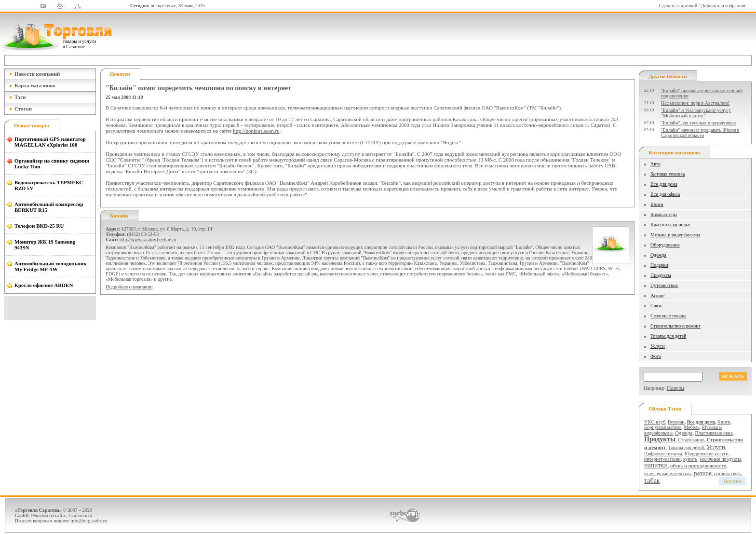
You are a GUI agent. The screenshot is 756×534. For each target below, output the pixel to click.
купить (690, 459)
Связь (656, 306)
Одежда (658, 255)
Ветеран (676, 422)
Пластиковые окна (714, 433)
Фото (656, 356)
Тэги (20, 97)
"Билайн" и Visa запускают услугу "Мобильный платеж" (696, 113)
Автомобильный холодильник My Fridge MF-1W (51, 266)
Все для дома (664, 184)
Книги (657, 204)
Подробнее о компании (129, 287)
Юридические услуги (707, 454)
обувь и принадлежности (698, 466)
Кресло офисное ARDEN (44, 285)
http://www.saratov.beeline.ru (148, 240)
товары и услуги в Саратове (79, 44)
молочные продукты (720, 459)
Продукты (661, 275)
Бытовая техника (668, 174)
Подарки (659, 265)
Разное (657, 295)
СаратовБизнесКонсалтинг (405, 515)
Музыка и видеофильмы (675, 235)
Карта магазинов (35, 85)
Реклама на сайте (49, 515)
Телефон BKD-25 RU (39, 226)
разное (703, 473)
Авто (655, 164)
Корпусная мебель (663, 427)
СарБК (22, 515)
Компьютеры (664, 214)
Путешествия (664, 285)
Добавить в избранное (724, 6)
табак (652, 481)
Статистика (80, 515)
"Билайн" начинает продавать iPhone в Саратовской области (700, 133)
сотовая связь (728, 473)
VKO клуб (655, 422)
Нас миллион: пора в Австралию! (695, 103)
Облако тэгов (665, 409)
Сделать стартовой (678, 6)
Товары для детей (668, 336)
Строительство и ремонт (675, 326)
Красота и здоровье (670, 225)
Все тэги (733, 481)
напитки (656, 465)
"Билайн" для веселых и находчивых (699, 123)
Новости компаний (37, 74)
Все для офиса (665, 194)
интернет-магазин (662, 459)
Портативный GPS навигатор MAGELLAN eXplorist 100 (50, 142)
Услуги (658, 346)
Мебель (692, 427)
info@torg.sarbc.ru (89, 521)
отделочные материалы (668, 473)
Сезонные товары (668, 316)
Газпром (675, 388)
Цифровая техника (663, 454)
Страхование (691, 440)
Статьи (23, 109)
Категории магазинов (674, 152)
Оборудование (665, 245)
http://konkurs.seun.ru (256, 131)
